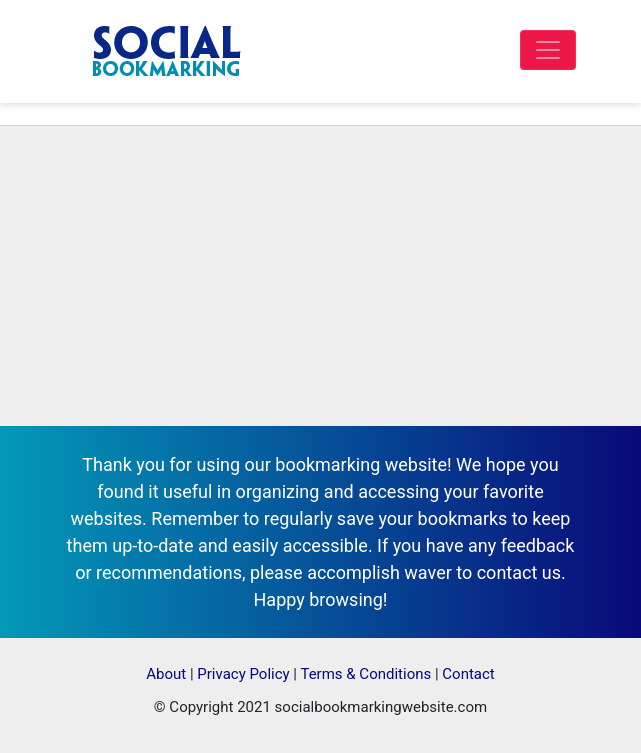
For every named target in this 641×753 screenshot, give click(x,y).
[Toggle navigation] (548, 50)
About (166, 674)
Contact (468, 674)
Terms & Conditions (365, 674)
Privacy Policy (243, 674)
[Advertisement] (320, 276)
